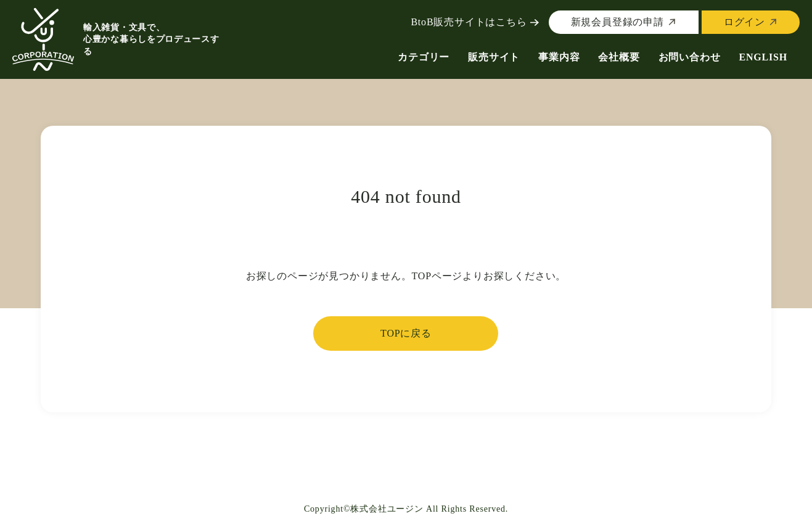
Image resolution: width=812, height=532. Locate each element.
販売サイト (494, 57)
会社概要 (619, 57)
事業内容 (559, 57)
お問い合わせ (690, 57)
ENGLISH (763, 57)
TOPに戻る (406, 333)
